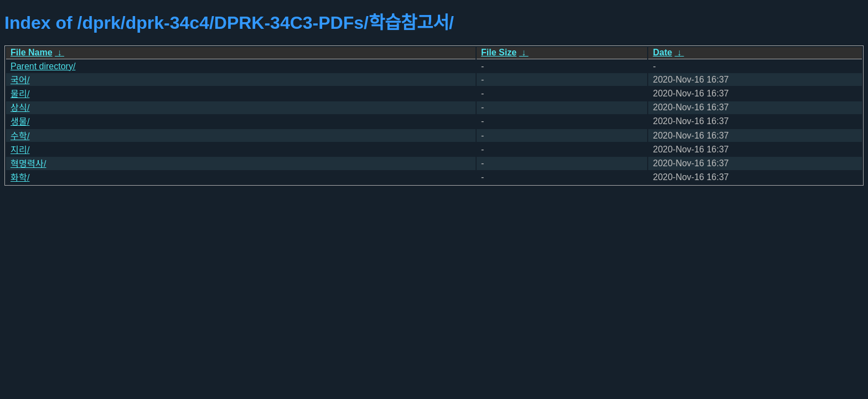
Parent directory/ (43, 66)
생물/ (20, 122)
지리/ (20, 150)
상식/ (20, 108)
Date (662, 52)
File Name (32, 52)
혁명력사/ (28, 164)
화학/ (20, 178)
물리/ (20, 94)
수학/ (20, 136)
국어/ (20, 80)
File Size (499, 52)
